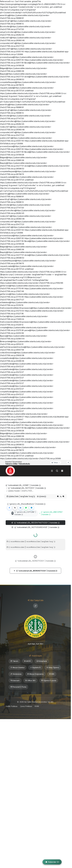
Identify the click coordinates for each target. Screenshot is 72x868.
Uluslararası (16, 674)
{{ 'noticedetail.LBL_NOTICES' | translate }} (27, 488)
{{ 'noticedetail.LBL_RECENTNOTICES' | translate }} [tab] (35, 523)
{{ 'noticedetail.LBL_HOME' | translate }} (23, 485)
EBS (52, 674)
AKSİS (27, 661)
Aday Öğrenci (53, 668)
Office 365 (30, 681)
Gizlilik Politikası (12, 706)
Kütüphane (42, 661)
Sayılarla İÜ (35, 668)
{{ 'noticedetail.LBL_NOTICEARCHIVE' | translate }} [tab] (35, 527)
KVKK (37, 706)
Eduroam (15, 681)
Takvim (14, 661)
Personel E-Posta (18, 687)
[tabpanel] (35, 553)
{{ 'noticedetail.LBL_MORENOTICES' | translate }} (35, 571)
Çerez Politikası (26, 706)
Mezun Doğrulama (35, 674)
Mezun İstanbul (17, 668)
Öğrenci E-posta (49, 681)
